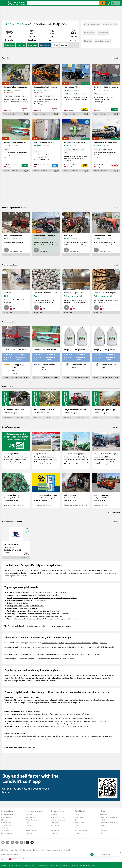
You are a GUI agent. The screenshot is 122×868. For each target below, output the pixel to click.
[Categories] (27, 842)
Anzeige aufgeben (7, 833)
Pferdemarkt (55, 825)
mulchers (26, 606)
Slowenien (103, 830)
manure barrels (44, 611)
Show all (116, 58)
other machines (95, 654)
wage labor (93, 647)
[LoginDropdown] (115, 3)
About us (5, 850)
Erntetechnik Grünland (58, 817)
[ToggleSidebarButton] (4, 3)
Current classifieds (10, 265)
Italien (102, 828)
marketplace (61, 573)
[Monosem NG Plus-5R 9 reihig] (106, 146)
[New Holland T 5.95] (76, 90)
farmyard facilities (56, 654)
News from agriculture (11, 427)
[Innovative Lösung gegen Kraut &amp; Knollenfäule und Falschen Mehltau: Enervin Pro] (76, 451)
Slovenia (93, 700)
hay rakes (37, 595)
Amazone (89, 678)
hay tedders (45, 595)
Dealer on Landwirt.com (12, 522)
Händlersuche (6, 822)
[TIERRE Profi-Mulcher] (106, 491)
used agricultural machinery (72, 570)
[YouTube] (3, 842)
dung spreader (55, 611)
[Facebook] (12, 842)
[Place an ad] (108, 3)
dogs (46, 647)
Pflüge (28, 822)
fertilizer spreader (32, 611)
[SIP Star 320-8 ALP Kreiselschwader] (106, 90)
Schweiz (102, 825)
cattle (31, 647)
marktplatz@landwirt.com (87, 865)
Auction (64, 45)
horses (36, 647)
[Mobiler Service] (76, 491)
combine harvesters (40, 614)
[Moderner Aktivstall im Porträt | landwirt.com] (16, 405)
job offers (73, 647)
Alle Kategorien (7, 828)
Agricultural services (102, 41)
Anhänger (29, 833)
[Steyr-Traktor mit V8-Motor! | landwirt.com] (76, 405)
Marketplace (33, 45)
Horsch (97, 678)
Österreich (103, 815)
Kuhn (63, 678)
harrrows (27, 600)
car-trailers (24, 603)
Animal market (103, 33)
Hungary (86, 700)
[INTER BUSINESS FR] (16, 543)
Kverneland (81, 678)
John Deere (34, 592)
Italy (81, 700)
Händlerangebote (7, 817)
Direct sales (88, 41)
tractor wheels (23, 608)
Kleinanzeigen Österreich (108, 817)
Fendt (41, 592)
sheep (41, 647)
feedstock (95, 643)
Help (4, 859)
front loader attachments (36, 619)
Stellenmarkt (55, 830)
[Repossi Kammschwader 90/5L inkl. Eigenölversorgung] (16, 146)
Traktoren (29, 815)
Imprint (67, 850)
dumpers (17, 603)
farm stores (87, 643)
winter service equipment (55, 616)
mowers (31, 595)
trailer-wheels (34, 608)
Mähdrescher (30, 817)
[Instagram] (8, 842)
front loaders (22, 619)
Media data (14, 850)
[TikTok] (17, 842)
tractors (61, 643)
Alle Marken (5, 830)
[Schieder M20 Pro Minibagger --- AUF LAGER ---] (46, 90)
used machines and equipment (42, 675)
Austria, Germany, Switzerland (68, 700)
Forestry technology (110, 24)
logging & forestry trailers (60, 598)
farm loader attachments (54, 619)
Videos (56, 45)
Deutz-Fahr (79, 833)
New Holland (48, 592)
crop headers (52, 614)
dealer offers (9, 45)
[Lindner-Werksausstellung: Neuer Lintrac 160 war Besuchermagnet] (106, 451)
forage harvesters (63, 614)
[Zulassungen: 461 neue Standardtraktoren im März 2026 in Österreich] (16, 451)
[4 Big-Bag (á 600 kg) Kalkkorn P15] (76, 352)
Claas (55, 592)
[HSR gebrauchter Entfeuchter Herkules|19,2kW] (46, 146)
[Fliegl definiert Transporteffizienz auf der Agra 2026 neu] (46, 451)
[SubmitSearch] (102, 3)
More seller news (114, 512)
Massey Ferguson (37, 678)
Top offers (6, 58)
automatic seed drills (37, 606)
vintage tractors (63, 592)
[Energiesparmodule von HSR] (46, 491)
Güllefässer (30, 825)
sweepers (42, 616)
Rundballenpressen (33, 820)
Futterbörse (54, 828)
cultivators (35, 600)
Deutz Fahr (57, 678)
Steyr (93, 675)
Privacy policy (39, 850)
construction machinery (50, 643)
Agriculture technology (92, 24)
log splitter (73, 598)
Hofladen (54, 833)
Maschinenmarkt (7, 815)
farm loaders (34, 616)
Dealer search (45, 45)
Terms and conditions (54, 850)
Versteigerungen (7, 825)
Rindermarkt (55, 822)
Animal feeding (89, 33)
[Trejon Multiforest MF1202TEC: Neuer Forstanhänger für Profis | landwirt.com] (46, 405)
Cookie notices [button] (26, 850)
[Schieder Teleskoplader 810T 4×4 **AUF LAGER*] (16, 90)
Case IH (7, 678)
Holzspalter (30, 828)
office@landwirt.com (27, 748)
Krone (67, 678)
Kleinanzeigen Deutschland (109, 822)
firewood (104, 643)
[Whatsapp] (21, 842)
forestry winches (45, 598)
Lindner (111, 675)
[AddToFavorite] (27, 67)
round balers (54, 595)
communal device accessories (77, 654)
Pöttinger (73, 678)
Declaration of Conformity (11, 854)
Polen (102, 833)
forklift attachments (70, 619)
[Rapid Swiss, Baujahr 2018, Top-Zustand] (76, 146)
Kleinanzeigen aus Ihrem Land (14, 208)
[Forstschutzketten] (16, 491)
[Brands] (32, 842)
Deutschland (104, 820)
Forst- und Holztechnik (58, 820)
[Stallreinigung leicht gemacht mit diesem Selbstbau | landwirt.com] (106, 405)
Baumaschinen (31, 830)
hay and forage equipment (74, 643)
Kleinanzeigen (6, 820)
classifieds (21, 45)
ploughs (42, 600)
